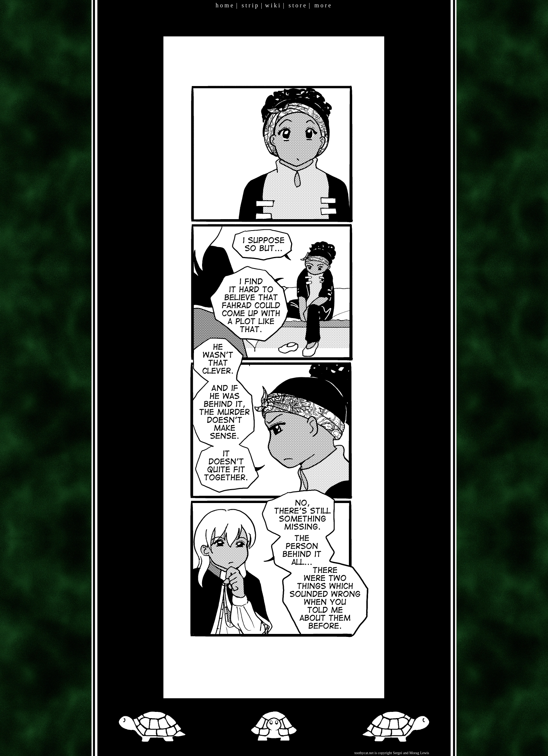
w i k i (272, 5)
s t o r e (297, 5)
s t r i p (250, 5)
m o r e (323, 5)
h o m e (224, 5)
